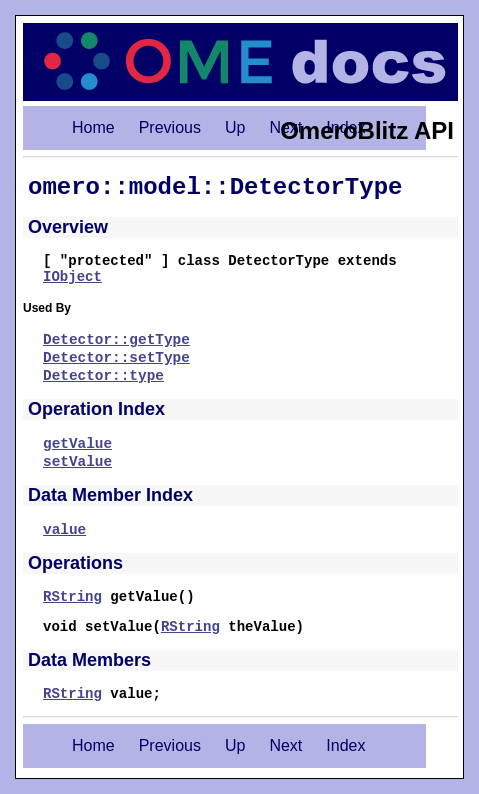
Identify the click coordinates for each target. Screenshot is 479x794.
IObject (72, 277)
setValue (77, 462)
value (64, 530)
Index (345, 745)
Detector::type (103, 376)
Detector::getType (116, 340)
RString (72, 597)
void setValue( (102, 627)
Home (93, 127)
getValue (77, 444)
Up (235, 127)
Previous (170, 127)
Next (285, 745)
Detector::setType (116, 358)
